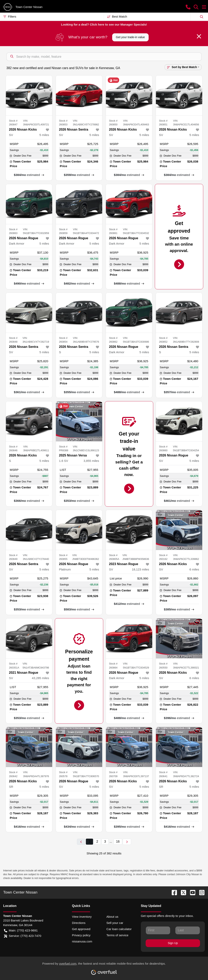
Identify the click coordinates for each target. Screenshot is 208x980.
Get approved (81, 929)
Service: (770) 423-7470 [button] (23, 936)
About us (112, 917)
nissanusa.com (82, 941)
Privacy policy (81, 935)
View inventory (82, 917)
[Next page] (127, 842)
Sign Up (173, 943)
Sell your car (115, 923)
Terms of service (117, 935)
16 (118, 842)
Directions (79, 923)
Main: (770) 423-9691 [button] (21, 931)
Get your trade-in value (130, 37)
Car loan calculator (119, 929)
